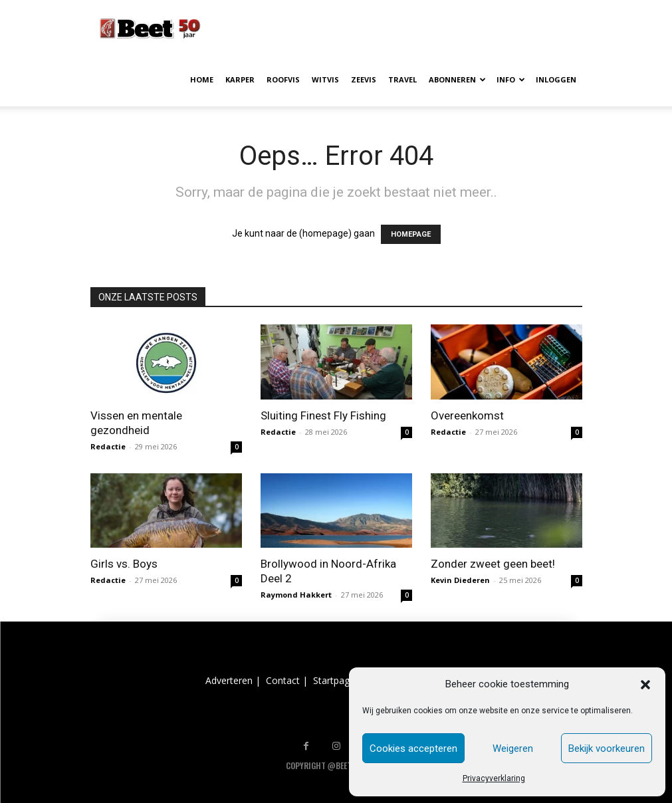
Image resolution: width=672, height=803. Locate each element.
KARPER (240, 79)
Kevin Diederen (460, 580)
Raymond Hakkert (296, 595)
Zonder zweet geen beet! (493, 564)
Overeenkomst (467, 415)
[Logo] (150, 27)
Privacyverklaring (494, 778)
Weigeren (513, 748)
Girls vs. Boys (124, 564)
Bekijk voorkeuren (607, 748)
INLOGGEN (556, 79)
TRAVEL (402, 79)
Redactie (108, 446)
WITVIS (325, 79)
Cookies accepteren (413, 748)
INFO (511, 79)
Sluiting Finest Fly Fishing (323, 415)
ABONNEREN (457, 79)
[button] (645, 685)
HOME (202, 79)
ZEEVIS (364, 79)
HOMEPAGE (411, 234)
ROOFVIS (283, 79)
